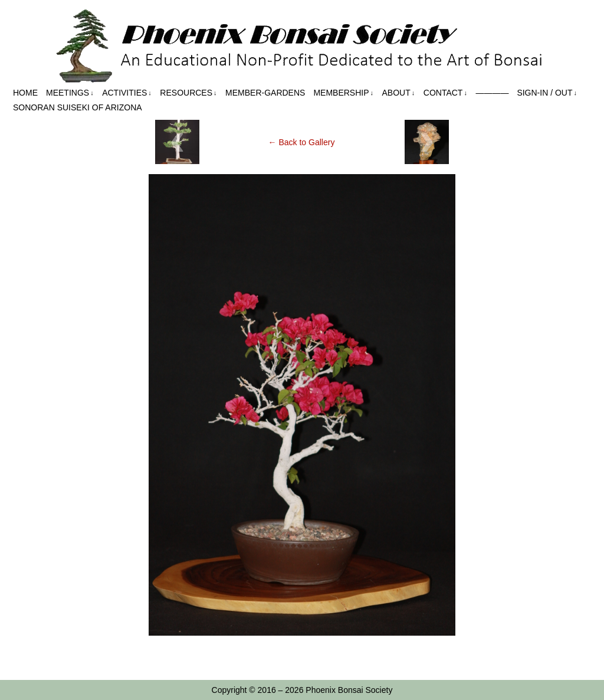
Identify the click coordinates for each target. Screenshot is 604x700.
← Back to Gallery (302, 142)
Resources (188, 93)
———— (492, 93)
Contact (445, 93)
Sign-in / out (547, 93)
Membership (343, 93)
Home (25, 93)
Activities (127, 93)
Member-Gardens (265, 93)
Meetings (70, 93)
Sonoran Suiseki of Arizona (78, 107)
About (399, 93)
